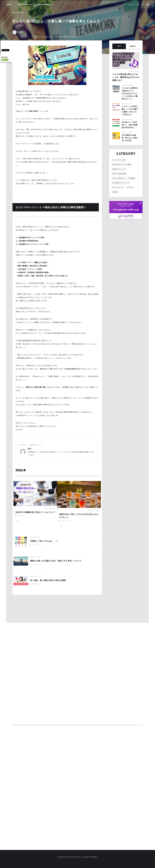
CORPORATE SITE (25, 5)
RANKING (133, 46)
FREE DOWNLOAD (45, 5)
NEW (119, 46)
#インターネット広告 (119, 160)
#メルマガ (130, 187)
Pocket (4, 57)
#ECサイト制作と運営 (119, 174)
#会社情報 (132, 178)
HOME (9, 5)
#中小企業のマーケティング (121, 183)
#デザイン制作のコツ (119, 178)
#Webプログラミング (119, 169)
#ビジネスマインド (35, 32)
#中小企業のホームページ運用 (122, 165)
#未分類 (115, 192)
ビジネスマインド (28, 37)
